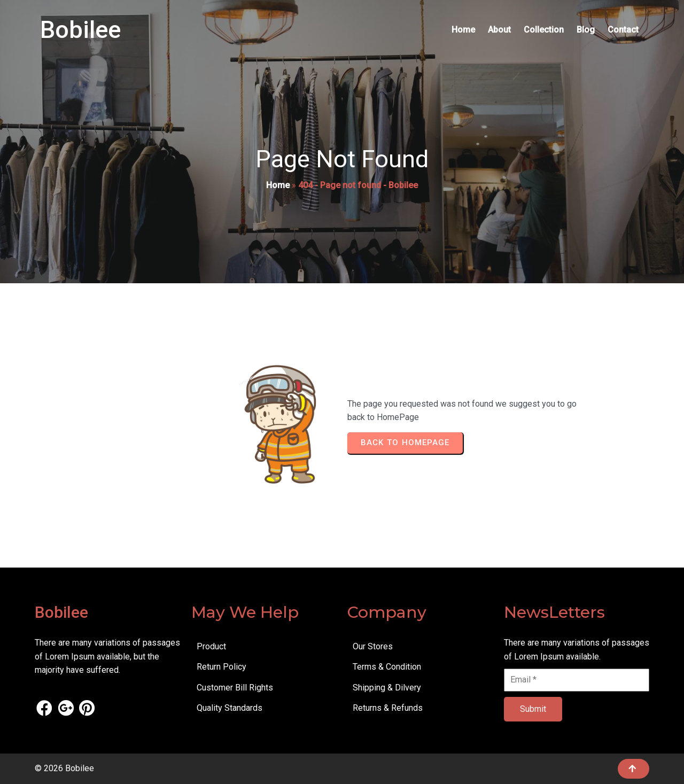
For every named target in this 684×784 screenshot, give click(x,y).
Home (278, 185)
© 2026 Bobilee (64, 768)
